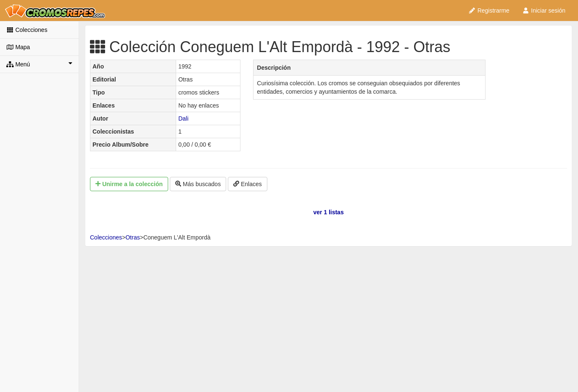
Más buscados (198, 184)
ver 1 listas (328, 212)
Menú (39, 64)
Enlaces (248, 184)
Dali (183, 118)
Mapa (18, 47)
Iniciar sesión (544, 11)
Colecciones (27, 30)
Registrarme (489, 11)
